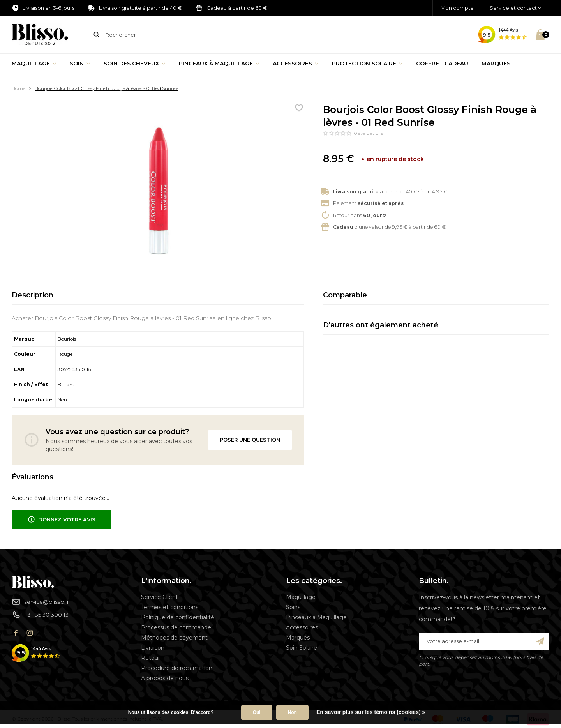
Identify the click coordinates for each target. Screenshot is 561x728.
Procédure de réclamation (177, 668)
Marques (496, 64)
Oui (257, 712)
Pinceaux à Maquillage (219, 64)
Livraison (153, 648)
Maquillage (34, 64)
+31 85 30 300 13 (40, 615)
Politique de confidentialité (178, 617)
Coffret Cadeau (442, 64)
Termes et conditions (170, 607)
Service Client (160, 597)
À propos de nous (165, 678)
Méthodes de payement (174, 638)
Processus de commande (176, 627)
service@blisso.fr (40, 602)
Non (292, 712)
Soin (80, 64)
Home (19, 88)
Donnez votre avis (62, 519)
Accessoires (296, 64)
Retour (151, 658)
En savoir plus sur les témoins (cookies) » (371, 712)
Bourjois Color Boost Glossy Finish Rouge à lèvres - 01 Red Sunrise (107, 88)
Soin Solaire (302, 648)
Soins (293, 607)
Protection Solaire (367, 64)
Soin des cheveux (135, 64)
